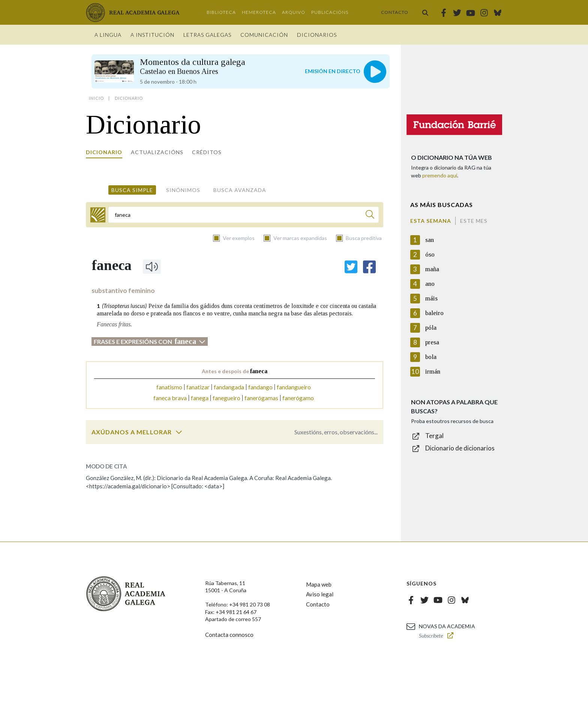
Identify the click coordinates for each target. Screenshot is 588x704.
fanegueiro (226, 398)
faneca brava (170, 398)
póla (431, 328)
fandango (260, 387)
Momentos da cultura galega (193, 66)
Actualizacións (157, 152)
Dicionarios (317, 35)
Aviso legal (320, 594)
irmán (433, 372)
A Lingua (108, 35)
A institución (152, 35)
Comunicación (264, 35)
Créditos (207, 152)
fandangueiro (294, 387)
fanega (200, 398)
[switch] (179, 432)
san (430, 240)
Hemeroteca (259, 12)
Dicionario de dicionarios (460, 448)
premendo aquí (440, 175)
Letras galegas (207, 35)
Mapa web (319, 584)
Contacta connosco (229, 635)
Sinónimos (183, 190)
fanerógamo (298, 398)
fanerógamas (261, 398)
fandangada (229, 387)
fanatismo (169, 387)
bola (431, 357)
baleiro (434, 313)
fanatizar (198, 387)
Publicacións (330, 12)
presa (432, 342)
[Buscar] (370, 215)
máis (431, 298)
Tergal (434, 436)
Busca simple (132, 190)
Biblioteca (221, 12)
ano (430, 284)
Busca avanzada (240, 190)
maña (432, 269)
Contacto (395, 12)
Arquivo (294, 12)
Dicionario (104, 152)
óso (430, 254)
